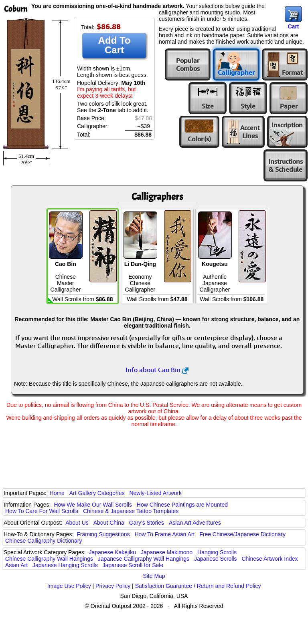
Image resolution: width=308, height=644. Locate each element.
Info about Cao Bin (157, 370)
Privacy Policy (113, 586)
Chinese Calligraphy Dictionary (44, 541)
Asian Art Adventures (195, 523)
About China (109, 523)
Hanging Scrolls (217, 552)
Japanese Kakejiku (113, 552)
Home (57, 493)
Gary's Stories (147, 523)
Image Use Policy (69, 586)
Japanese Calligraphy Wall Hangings (144, 559)
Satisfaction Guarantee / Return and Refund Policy (198, 586)
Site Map (154, 576)
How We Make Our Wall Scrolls (93, 505)
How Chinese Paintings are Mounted (182, 505)
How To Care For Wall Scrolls (42, 511)
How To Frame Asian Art (164, 534)
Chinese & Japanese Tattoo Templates (131, 511)
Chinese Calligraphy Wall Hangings (49, 559)
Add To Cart (114, 45)
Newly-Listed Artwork (155, 493)
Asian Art (16, 565)
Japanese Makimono (167, 552)
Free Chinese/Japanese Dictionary (242, 534)
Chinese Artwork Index (270, 559)
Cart (293, 26)
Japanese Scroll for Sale (133, 565)
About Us (77, 523)
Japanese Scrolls (216, 559)
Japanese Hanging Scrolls (65, 565)
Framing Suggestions (103, 534)
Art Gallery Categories (97, 493)
